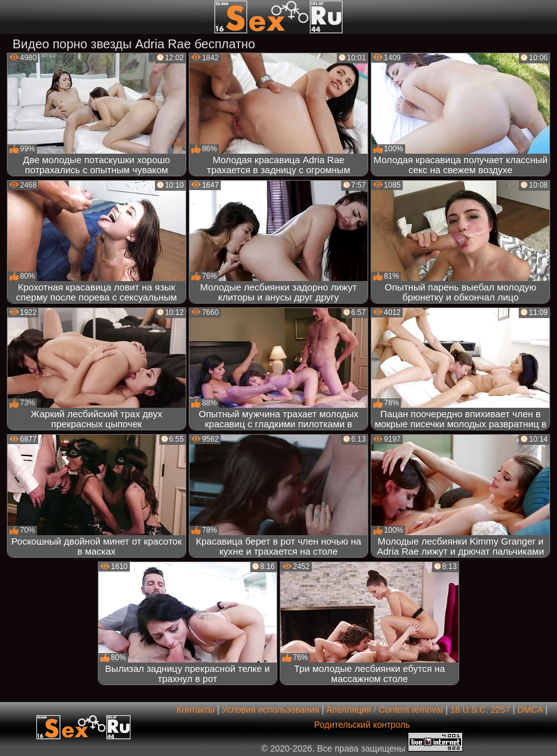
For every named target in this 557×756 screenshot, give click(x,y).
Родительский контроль (362, 725)
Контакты (196, 710)
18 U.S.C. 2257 (480, 710)
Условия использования (270, 710)
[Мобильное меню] (11, 17)
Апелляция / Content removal (385, 710)
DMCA (530, 710)
